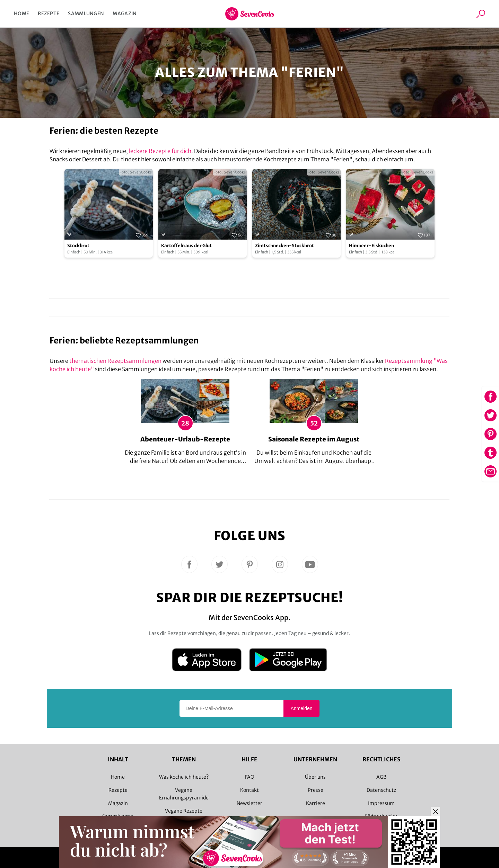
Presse (316, 790)
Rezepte (49, 14)
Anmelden (301, 708)
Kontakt (249, 790)
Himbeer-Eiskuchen (371, 246)
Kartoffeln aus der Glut (186, 246)
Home (21, 14)
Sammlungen (86, 14)
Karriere (316, 803)
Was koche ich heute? (184, 777)
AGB (381, 777)
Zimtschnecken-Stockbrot (284, 246)
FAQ (250, 777)
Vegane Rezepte (184, 811)
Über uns (315, 777)
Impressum (381, 803)
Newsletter (249, 803)
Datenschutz (381, 790)
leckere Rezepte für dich (160, 151)
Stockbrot (78, 246)
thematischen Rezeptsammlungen (115, 361)
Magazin (125, 14)
